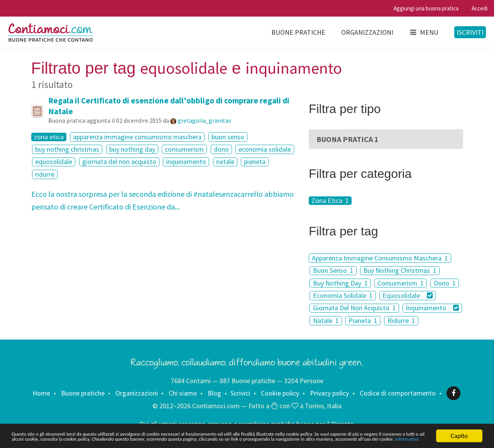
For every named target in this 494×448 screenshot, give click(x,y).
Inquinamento (432, 308)
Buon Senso (333, 271)
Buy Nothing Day (340, 283)
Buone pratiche (298, 32)
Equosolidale (408, 295)
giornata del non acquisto (119, 162)
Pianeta (363, 320)
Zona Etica (330, 201)
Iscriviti (470, 32)
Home (41, 393)
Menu (424, 32)
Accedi (480, 8)
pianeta (255, 162)
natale (225, 162)
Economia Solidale (343, 295)
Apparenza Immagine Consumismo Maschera (380, 258)
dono (221, 149)
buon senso (228, 137)
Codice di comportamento (398, 393)
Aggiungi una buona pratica (426, 8)
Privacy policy (329, 393)
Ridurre (401, 320)
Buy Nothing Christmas (400, 271)
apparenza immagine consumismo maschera (137, 137)
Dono (445, 283)
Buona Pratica (348, 139)
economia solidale (265, 149)
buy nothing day (132, 149)
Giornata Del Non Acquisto (354, 308)
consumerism (184, 149)
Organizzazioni (367, 32)
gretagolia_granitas (204, 120)
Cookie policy (280, 393)
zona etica (49, 137)
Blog (214, 393)
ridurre (45, 174)
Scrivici (240, 393)
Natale (326, 320)
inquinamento (186, 162)
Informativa (242, 440)
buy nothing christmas (67, 149)
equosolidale (54, 162)
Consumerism (401, 283)
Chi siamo (183, 393)
